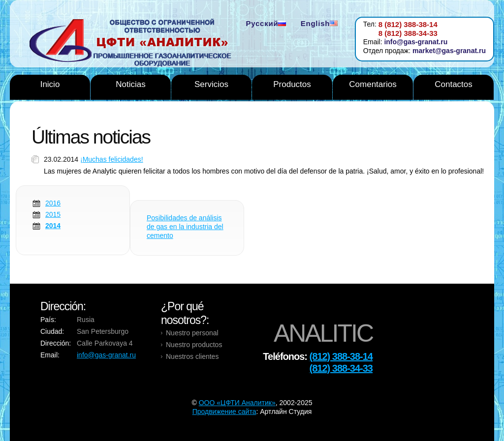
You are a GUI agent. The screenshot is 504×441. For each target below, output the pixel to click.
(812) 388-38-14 (341, 356)
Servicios (211, 84)
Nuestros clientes (192, 356)
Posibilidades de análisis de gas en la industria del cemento (185, 227)
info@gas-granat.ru (416, 42)
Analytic (134, 44)
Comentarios (373, 84)
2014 (53, 226)
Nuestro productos (194, 345)
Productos (292, 84)
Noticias (130, 84)
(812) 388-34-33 (341, 368)
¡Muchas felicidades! (112, 159)
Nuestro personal (192, 333)
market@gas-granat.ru (449, 51)
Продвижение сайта (224, 412)
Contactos (454, 84)
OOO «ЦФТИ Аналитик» (237, 403)
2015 (53, 214)
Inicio (50, 84)
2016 (53, 203)
